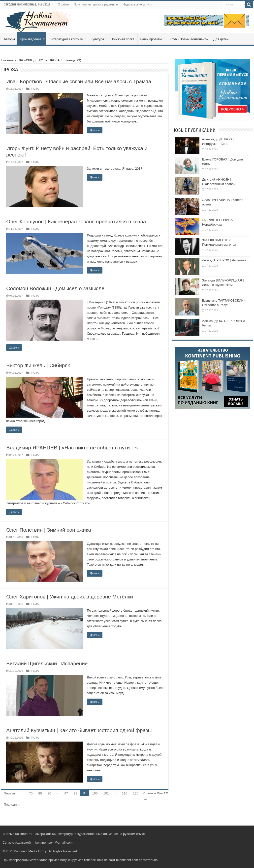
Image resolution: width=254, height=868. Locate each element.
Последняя (12, 805)
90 (49, 793)
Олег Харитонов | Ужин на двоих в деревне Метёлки (70, 597)
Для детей (221, 39)
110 (125, 793)
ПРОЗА (34, 89)
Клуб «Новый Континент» (189, 39)
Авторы (9, 39)
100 (95, 793)
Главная (7, 60)
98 (75, 793)
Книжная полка (123, 39)
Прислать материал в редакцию (96, 4)
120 (136, 793)
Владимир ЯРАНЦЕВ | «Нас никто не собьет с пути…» (72, 448)
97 (66, 793)
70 (31, 793)
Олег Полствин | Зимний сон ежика (49, 530)
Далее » (95, 130)
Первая (9, 793)
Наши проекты (151, 39)
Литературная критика (66, 39)
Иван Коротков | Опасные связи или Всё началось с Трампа (79, 81)
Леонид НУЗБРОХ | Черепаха (224, 260)
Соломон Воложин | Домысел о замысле (55, 288)
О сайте (63, 4)
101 (106, 793)
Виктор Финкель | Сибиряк (38, 365)
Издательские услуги (137, 4)
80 (40, 793)
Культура (97, 39)
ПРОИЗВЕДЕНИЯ (31, 60)
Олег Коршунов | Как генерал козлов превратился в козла (76, 221)
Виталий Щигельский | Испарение (47, 663)
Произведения (31, 39)
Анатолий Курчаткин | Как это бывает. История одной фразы (79, 730)
